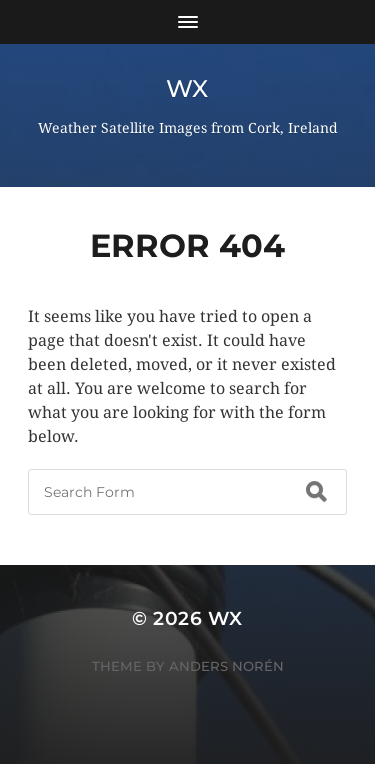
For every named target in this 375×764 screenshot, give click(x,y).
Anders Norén (226, 666)
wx (187, 88)
